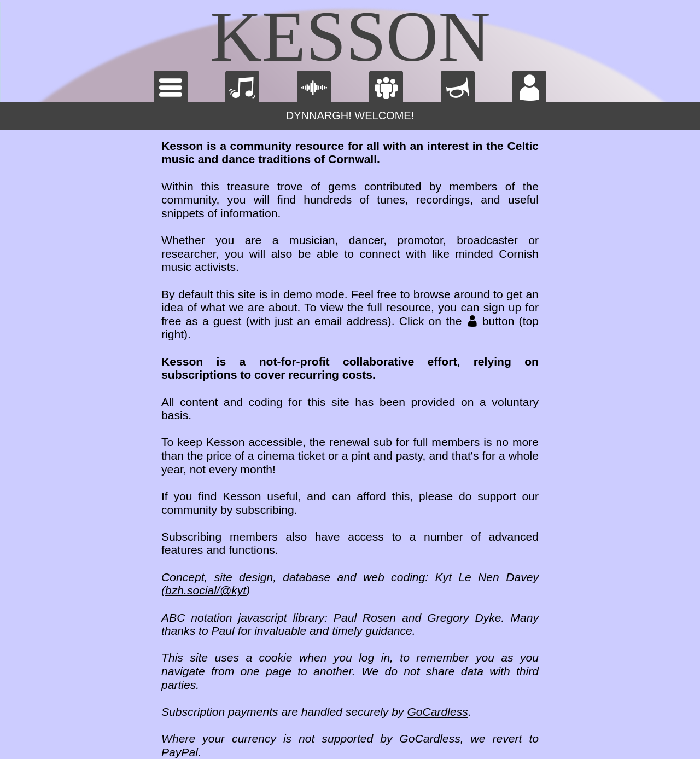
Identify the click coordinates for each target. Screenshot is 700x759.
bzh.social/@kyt (206, 590)
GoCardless (437, 712)
